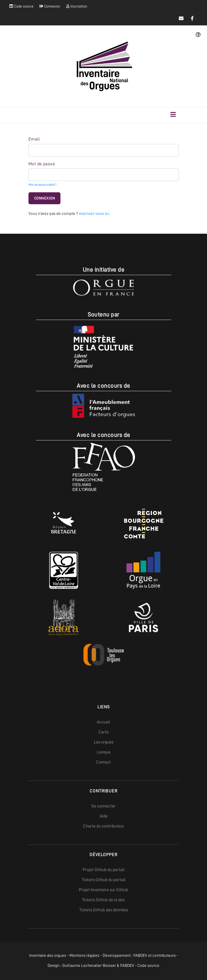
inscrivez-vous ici (94, 213)
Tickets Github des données (104, 910)
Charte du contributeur (104, 826)
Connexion (50, 6)
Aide (103, 816)
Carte (103, 732)
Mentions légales (84, 955)
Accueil (103, 722)
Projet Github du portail (104, 870)
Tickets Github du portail (104, 880)
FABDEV (140, 955)
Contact (103, 762)
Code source (21, 6)
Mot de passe (42, 164)
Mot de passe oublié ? (42, 185)
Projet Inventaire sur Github (103, 890)
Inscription (77, 6)
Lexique (104, 752)
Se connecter (103, 806)
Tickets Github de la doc (103, 900)
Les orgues (104, 742)
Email (34, 139)
